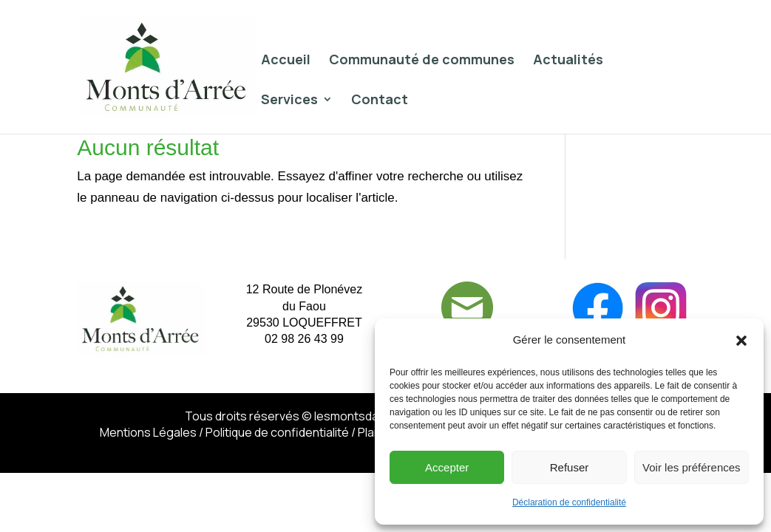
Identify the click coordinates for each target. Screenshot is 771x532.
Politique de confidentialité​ (277, 432)
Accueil (286, 61)
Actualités (568, 61)
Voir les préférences (692, 467)
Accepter (447, 467)
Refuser (570, 467)
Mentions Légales (148, 432)
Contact (380, 101)
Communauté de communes (422, 61)
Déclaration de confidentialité (569, 502)
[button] (741, 341)
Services (289, 101)
